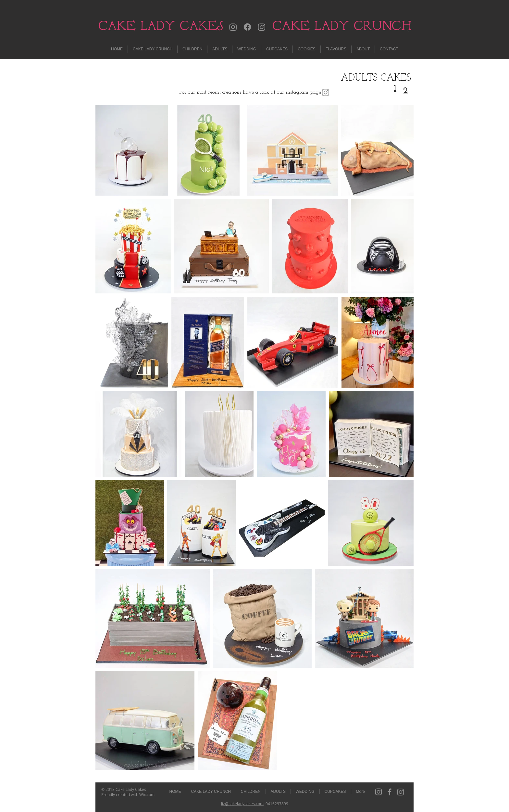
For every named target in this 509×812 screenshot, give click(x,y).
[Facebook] (247, 27)
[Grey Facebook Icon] (390, 792)
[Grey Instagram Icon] (379, 792)
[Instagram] (233, 27)
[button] (220, 49)
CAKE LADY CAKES (161, 26)
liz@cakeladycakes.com (242, 804)
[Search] (407, 30)
